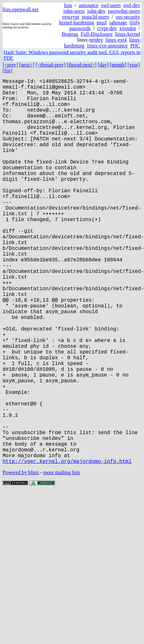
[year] (134, 65)
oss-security (128, 17)
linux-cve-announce (107, 46)
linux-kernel (128, 34)
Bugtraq (70, 34)
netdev (96, 40)
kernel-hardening (77, 23)
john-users (74, 11)
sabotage (118, 23)
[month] (118, 65)
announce (88, 5)
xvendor (128, 28)
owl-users (111, 5)
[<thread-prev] (50, 65)
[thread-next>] (82, 65)
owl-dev (132, 5)
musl (102, 23)
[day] (103, 65)
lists (68, 5)
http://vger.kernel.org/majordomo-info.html (67, 547)
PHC (135, 46)
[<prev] (10, 65)
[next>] (27, 65)
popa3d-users (96, 17)
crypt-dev (107, 28)
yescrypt (71, 17)
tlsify (135, 23)
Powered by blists (21, 558)
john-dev (96, 11)
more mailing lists (62, 558)
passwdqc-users (124, 11)
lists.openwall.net (20, 9)
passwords (80, 28)
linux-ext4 (116, 40)
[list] (7, 71)
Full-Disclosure (97, 34)
